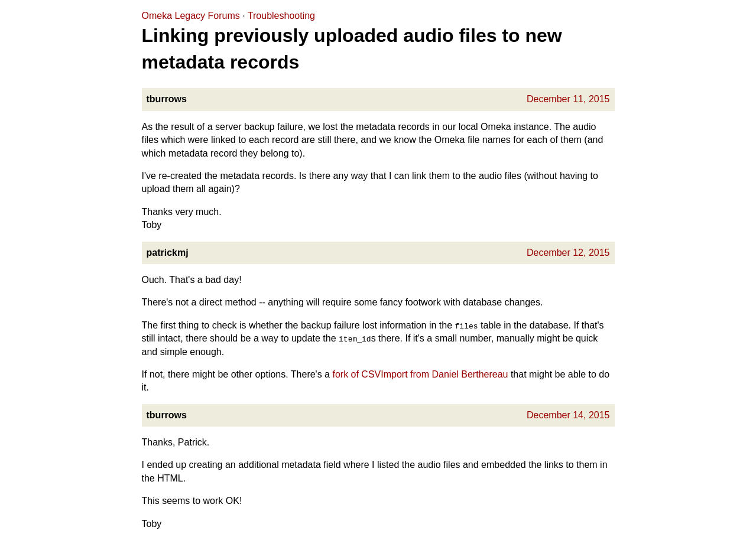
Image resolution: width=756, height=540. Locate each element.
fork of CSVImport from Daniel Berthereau (420, 374)
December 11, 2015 (568, 99)
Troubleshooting (281, 16)
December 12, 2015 (568, 253)
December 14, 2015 (568, 415)
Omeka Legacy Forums (191, 16)
